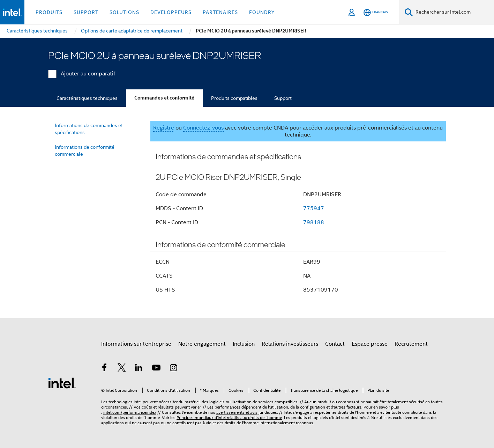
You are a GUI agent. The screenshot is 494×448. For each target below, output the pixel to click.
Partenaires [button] (220, 12)
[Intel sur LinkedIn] (139, 369)
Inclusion (244, 344)
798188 (314, 222)
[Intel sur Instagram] (173, 369)
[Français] (376, 12)
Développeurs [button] (171, 12)
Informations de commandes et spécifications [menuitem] (89, 129)
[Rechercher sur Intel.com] (453, 12)
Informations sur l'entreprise (136, 344)
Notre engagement (202, 344)
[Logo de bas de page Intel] (62, 383)
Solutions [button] (124, 12)
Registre (164, 128)
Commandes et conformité (164, 98)
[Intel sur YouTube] (156, 369)
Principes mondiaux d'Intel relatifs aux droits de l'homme (229, 417)
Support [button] (86, 12)
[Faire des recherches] (409, 12)
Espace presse (370, 344)
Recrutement (411, 344)
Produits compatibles (234, 98)
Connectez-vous (203, 128)
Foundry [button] (262, 12)
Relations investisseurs (290, 344)
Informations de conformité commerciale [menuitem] (85, 150)
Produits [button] (49, 12)
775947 (314, 208)
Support (283, 98)
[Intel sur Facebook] (104, 369)
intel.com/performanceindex (130, 412)
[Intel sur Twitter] (122, 369)
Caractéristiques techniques (87, 98)
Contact (335, 344)
